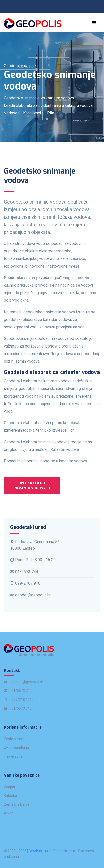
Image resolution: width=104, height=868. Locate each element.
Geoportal (12, 787)
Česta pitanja (14, 739)
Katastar (11, 796)
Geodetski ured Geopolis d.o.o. (52, 851)
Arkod (9, 813)
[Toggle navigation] (94, 23)
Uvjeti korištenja (16, 748)
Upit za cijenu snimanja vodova (32, 485)
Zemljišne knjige (17, 804)
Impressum (13, 756)
